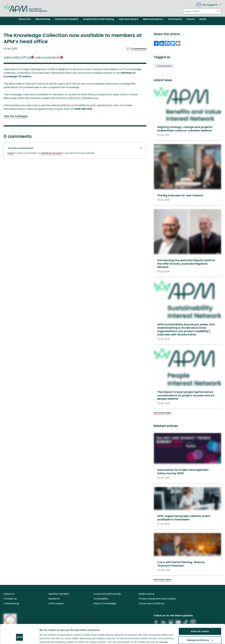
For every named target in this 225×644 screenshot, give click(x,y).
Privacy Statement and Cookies (157, 599)
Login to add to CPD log (19, 57)
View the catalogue (16, 116)
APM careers (56, 603)
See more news (162, 413)
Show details (46, 638)
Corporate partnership (107, 594)
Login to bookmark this (49, 57)
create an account (51, 153)
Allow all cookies (200, 616)
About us (9, 594)
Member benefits (59, 594)
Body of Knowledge (105, 603)
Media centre (146, 594)
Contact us (10, 599)
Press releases (164, 66)
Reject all (200, 633)
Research (54, 599)
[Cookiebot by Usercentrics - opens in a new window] (19, 638)
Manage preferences (200, 624)
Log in (11, 153)
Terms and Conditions (152, 603)
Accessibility (101, 599)
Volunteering (11, 603)
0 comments (136, 49)
